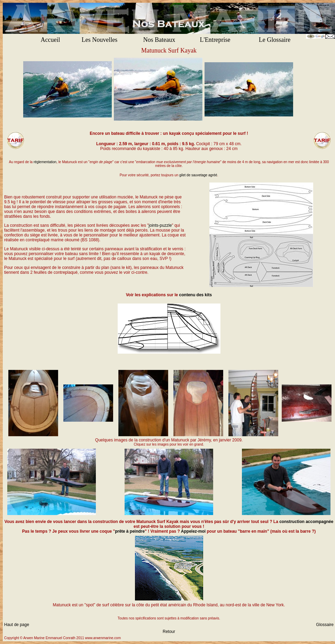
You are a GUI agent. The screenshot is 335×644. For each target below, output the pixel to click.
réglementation (45, 162)
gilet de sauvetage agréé (198, 175)
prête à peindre (130, 531)
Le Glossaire (275, 40)
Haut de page (17, 625)
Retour (169, 632)
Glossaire (325, 625)
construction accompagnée (306, 522)
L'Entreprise (215, 40)
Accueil (51, 40)
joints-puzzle (160, 225)
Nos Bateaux (159, 40)
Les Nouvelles (99, 40)
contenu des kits (196, 295)
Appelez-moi (193, 531)
